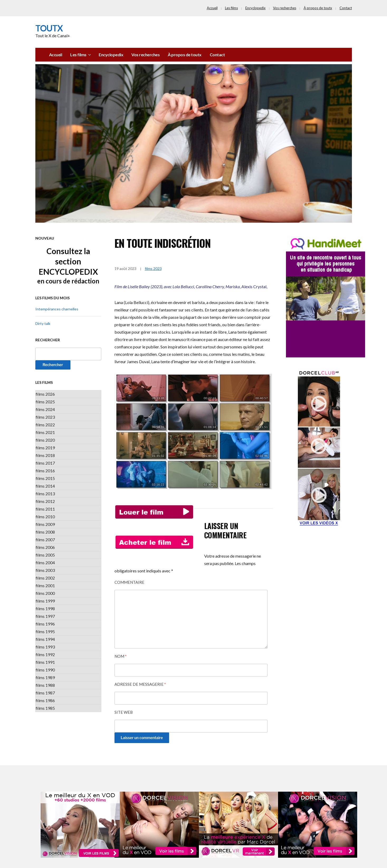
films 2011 (45, 509)
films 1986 (45, 700)
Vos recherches (285, 8)
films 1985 (45, 708)
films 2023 (45, 417)
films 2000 (45, 593)
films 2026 (45, 394)
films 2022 (45, 425)
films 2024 (45, 409)
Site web (124, 712)
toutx (49, 28)
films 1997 (45, 616)
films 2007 (45, 540)
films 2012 (45, 501)
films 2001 (45, 585)
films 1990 (45, 670)
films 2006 (45, 547)
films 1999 (45, 601)
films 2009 (45, 524)
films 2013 (45, 494)
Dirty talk (43, 323)
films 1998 (45, 608)
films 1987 (45, 693)
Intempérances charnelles (57, 309)
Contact (346, 8)
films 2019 (45, 448)
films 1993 (45, 647)
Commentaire (129, 582)
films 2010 (45, 517)
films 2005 (45, 555)
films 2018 (45, 455)
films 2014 (45, 486)
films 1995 (45, 631)
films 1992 (45, 654)
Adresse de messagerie (140, 684)
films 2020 (45, 440)
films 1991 (45, 662)
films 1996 (45, 624)
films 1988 (45, 685)
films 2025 (45, 402)
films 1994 (45, 639)
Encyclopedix (255, 8)
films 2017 (45, 463)
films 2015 (45, 478)
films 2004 (45, 563)
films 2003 (45, 570)
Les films (231, 8)
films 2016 (45, 471)
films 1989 (45, 677)
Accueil (212, 8)
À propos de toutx (318, 8)
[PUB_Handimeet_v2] (326, 296)
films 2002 (45, 578)
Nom (121, 656)
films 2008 (45, 532)
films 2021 (45, 432)
